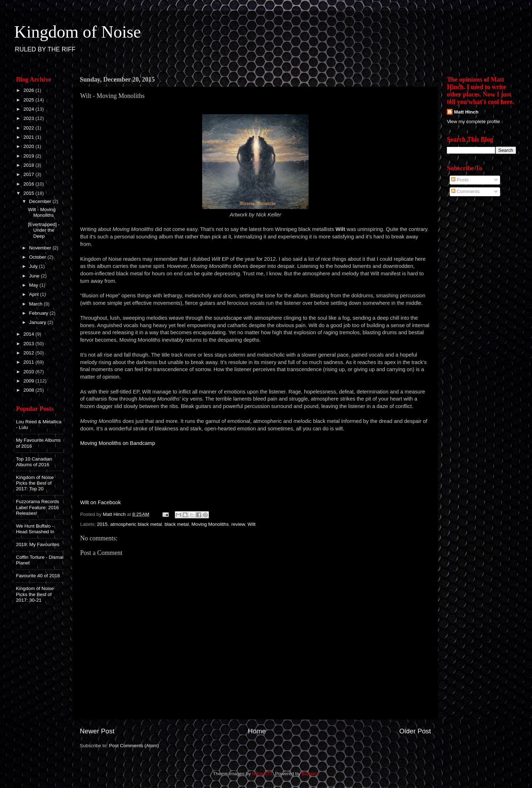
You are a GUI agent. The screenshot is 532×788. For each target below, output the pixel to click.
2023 (29, 118)
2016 (29, 184)
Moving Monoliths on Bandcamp (118, 443)
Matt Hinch (466, 112)
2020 (29, 146)
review (238, 524)
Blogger (310, 774)
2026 (29, 90)
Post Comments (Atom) (134, 746)
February (39, 313)
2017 (29, 174)
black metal (177, 524)
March (36, 304)
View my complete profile (473, 122)
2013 (29, 344)
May (34, 285)
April (35, 294)
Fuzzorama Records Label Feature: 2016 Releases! (38, 507)
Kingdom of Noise (77, 32)
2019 (29, 156)
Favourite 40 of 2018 (38, 576)
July (34, 266)
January (38, 322)
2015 (102, 524)
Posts (460, 180)
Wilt (252, 524)
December (41, 201)
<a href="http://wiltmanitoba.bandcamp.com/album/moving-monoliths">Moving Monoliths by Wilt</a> (255, 468)
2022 (29, 128)
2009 (29, 381)
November (41, 248)
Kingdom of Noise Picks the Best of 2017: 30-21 (35, 594)
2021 (29, 137)
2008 (29, 390)
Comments (465, 191)
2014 (29, 334)
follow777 (262, 774)
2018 (29, 165)
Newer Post (97, 731)
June (35, 276)
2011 (29, 362)
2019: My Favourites (38, 544)
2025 (29, 100)
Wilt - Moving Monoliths (42, 212)
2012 (29, 353)
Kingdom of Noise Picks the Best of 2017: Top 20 (35, 483)
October (38, 257)
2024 (29, 109)
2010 (29, 372)
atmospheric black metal (136, 524)
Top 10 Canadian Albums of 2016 (34, 462)
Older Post (415, 731)
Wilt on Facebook (101, 502)
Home (257, 731)
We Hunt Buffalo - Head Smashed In (35, 529)
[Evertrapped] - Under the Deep (44, 230)
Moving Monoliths (210, 524)
